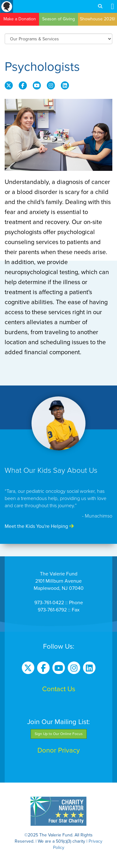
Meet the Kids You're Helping (39, 526)
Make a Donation (20, 19)
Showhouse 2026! (97, 19)
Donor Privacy (59, 750)
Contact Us (59, 689)
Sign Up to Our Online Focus (59, 734)
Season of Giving (58, 19)
